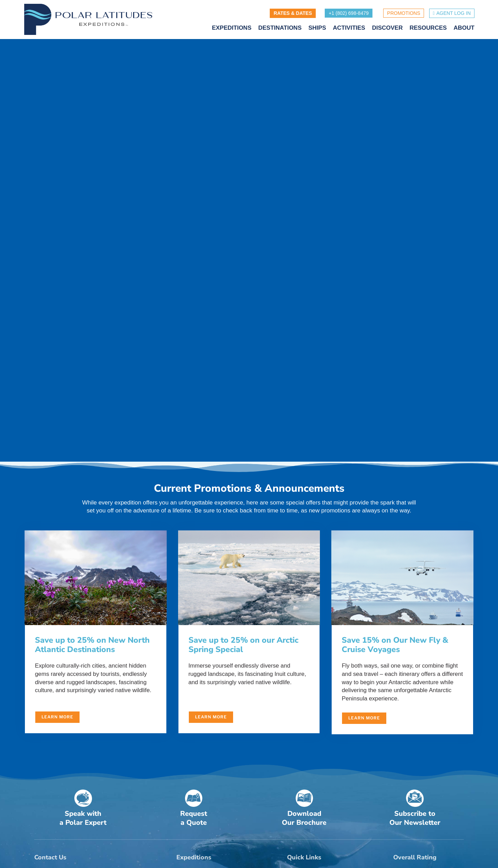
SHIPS (317, 29)
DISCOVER (388, 29)
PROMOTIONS (404, 13)
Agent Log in (454, 13)
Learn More (57, 719)
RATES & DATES (293, 13)
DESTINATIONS (280, 29)
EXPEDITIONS (231, 29)
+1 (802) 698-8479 (349, 13)
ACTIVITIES (349, 29)
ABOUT (464, 29)
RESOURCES (428, 29)
